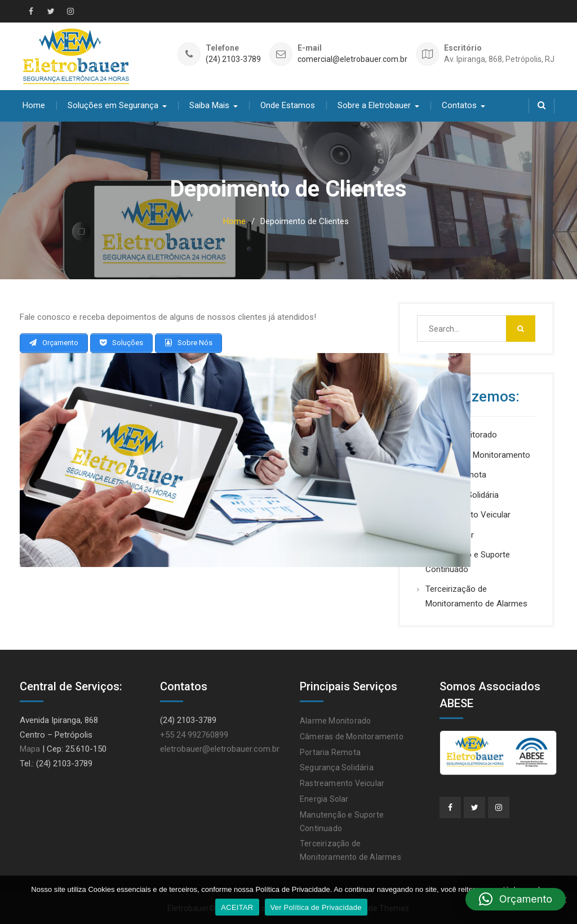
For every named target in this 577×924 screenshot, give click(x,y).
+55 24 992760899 (194, 735)
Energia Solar (324, 799)
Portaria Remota (330, 752)
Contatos (459, 105)
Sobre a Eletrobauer (374, 105)
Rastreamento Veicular (342, 783)
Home (34, 105)
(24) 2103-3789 (233, 59)
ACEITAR (237, 907)
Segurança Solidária (337, 767)
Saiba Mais (209, 105)
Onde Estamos (288, 105)
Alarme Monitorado (335, 721)
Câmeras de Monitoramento (478, 455)
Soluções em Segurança (113, 105)
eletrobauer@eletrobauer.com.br (220, 749)
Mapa (30, 749)
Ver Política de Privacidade (316, 907)
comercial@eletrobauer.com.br (352, 59)
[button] (516, 899)
